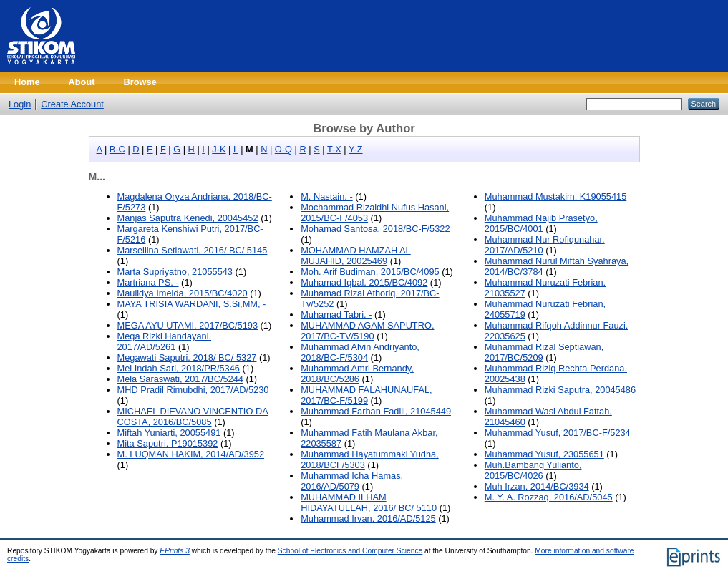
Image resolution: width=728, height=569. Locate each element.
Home (27, 82)
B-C (117, 149)
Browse (140, 82)
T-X (334, 149)
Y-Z (355, 149)
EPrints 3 (175, 551)
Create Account (72, 104)
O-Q (283, 149)
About (82, 82)
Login (20, 104)
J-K (219, 149)
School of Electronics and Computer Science (350, 551)
